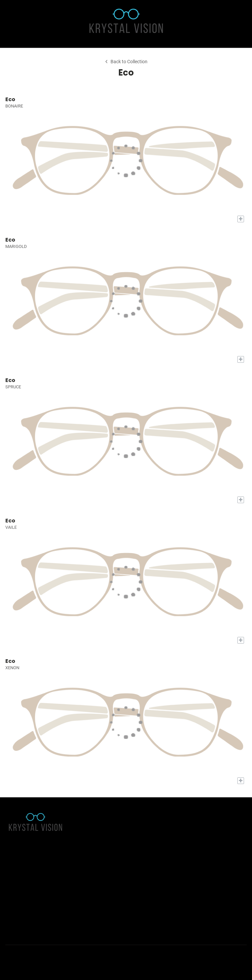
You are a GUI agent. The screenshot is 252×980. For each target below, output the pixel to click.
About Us (14, 864)
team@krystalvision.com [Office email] (41, 915)
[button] (9, 24)
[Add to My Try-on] (241, 219)
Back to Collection (126, 62)
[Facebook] (11, 956)
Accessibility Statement (28, 872)
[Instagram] (25, 956)
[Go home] (126, 24)
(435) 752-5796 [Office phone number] (34, 924)
